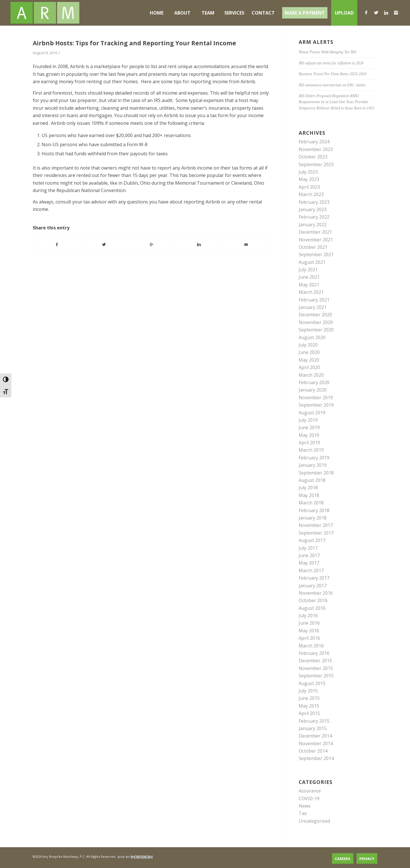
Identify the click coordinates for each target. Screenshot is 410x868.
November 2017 (316, 525)
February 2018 (314, 510)
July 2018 (308, 488)
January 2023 (313, 209)
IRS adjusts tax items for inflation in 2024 (331, 63)
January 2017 (313, 586)
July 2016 (308, 616)
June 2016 (309, 623)
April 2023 (309, 187)
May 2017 (309, 563)
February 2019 (314, 458)
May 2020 (309, 360)
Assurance (310, 791)
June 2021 (309, 277)
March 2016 (311, 646)
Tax (303, 813)
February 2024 (314, 142)
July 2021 (308, 270)
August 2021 (312, 262)
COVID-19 (309, 798)
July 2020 (308, 345)
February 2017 (314, 578)
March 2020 (311, 375)
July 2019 (308, 420)
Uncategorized (314, 821)
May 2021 (309, 285)
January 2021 (313, 307)
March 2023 (311, 194)
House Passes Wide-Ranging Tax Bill (327, 52)
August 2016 (312, 608)
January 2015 (313, 728)
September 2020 (316, 330)
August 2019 (312, 413)
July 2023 (308, 172)
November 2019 (316, 398)
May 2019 (309, 435)
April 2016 (309, 638)
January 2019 (313, 465)
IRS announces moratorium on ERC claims (332, 85)
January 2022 (313, 225)
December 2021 (315, 232)
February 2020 (314, 382)
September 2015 (316, 676)
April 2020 (309, 367)
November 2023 (316, 149)
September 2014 (316, 758)
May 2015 (309, 706)
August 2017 (312, 540)
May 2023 (309, 179)
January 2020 (313, 390)
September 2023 (316, 164)
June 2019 (309, 427)
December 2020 (315, 315)
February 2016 (314, 653)
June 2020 (309, 352)
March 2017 (311, 570)
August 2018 (312, 480)
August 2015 (312, 683)
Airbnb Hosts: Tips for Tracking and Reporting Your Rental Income (134, 43)
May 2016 (309, 631)
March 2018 (311, 503)
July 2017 (308, 548)
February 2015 (314, 721)
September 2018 (316, 473)
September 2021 (316, 254)
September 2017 (316, 533)
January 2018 (313, 518)
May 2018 (309, 495)
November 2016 (316, 593)
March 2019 (311, 450)
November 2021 (316, 240)
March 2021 (311, 292)
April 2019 (309, 443)
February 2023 (314, 202)
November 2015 (316, 668)
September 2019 (316, 405)
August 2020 (312, 337)
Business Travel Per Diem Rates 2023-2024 (333, 74)
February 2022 (314, 217)
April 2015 (309, 713)
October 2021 (313, 247)
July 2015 (308, 691)
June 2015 (309, 698)
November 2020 (316, 322)
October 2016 (313, 600)
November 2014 (316, 743)
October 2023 (313, 157)
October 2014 (313, 751)
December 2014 (315, 736)
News (305, 806)
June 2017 (309, 555)
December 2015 (315, 661)
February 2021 (314, 300)
